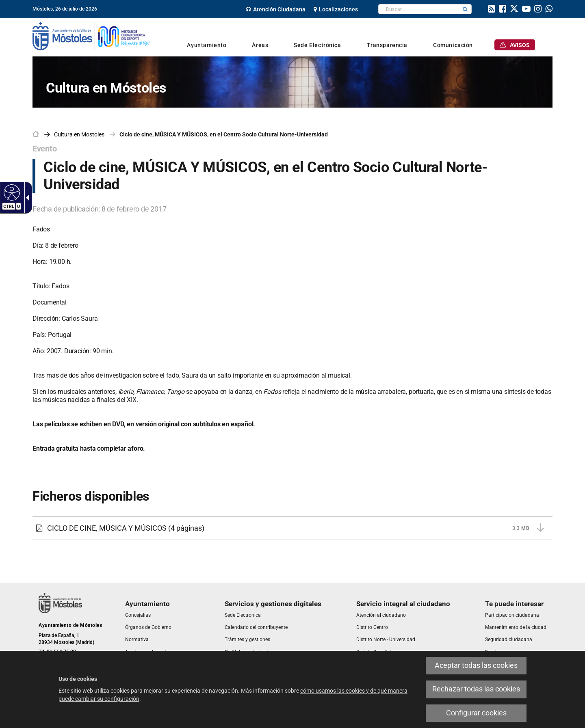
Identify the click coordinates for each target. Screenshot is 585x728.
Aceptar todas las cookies (476, 665)
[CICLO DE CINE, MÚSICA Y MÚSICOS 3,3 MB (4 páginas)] (292, 528)
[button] (465, 9)
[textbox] (419, 9)
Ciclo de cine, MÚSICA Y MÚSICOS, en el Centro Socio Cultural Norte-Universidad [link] (224, 134)
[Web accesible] (11, 192)
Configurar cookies (476, 713)
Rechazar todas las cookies (476, 689)
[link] (276, 9)
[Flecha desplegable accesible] (26, 198)
